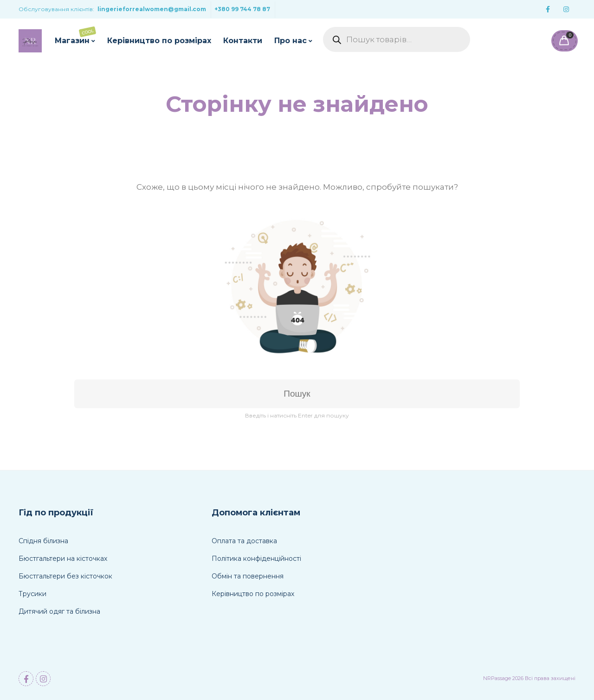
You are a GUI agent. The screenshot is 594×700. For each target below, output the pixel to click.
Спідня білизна (43, 541)
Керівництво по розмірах (159, 41)
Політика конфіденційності (256, 559)
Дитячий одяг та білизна (59, 611)
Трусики (32, 594)
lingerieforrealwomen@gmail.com (152, 9)
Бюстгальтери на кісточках (63, 559)
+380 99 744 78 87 (242, 9)
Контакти (243, 41)
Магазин (75, 36)
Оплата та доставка (244, 541)
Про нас (291, 41)
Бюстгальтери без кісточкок (65, 576)
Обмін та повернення (248, 576)
